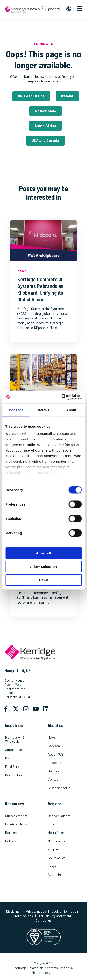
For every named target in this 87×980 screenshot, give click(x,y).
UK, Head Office (31, 96)
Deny (43, 580)
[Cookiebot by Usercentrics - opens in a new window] (62, 397)
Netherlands (46, 111)
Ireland (67, 96)
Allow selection (44, 566)
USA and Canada (46, 141)
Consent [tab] (16, 410)
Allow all (43, 553)
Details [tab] (44, 410)
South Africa (45, 126)
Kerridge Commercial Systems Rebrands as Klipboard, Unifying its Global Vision (40, 289)
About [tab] (71, 410)
